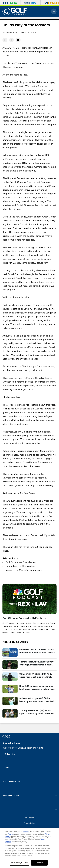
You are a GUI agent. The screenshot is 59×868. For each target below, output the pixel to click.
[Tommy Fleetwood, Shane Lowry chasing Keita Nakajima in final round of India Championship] (10, 665)
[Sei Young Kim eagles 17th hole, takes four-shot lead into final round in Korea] (10, 677)
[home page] (15, 11)
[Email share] (18, 40)
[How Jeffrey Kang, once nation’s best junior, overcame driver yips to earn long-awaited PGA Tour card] (10, 689)
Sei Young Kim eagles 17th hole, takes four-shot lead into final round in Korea (36, 675)
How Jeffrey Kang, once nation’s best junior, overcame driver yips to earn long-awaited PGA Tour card (37, 688)
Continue (39, 863)
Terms (11, 834)
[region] (30, 848)
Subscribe (10, 754)
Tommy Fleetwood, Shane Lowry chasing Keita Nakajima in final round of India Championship (36, 663)
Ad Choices (29, 818)
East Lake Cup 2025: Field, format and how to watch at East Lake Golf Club (38, 651)
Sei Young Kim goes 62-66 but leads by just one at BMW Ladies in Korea (37, 700)
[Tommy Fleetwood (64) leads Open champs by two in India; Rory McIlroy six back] (10, 713)
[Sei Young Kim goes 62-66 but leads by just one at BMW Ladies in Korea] (10, 701)
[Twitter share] (12, 40)
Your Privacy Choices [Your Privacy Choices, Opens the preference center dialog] (19, 863)
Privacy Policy (30, 823)
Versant (26, 832)
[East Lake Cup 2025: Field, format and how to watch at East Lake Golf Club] (10, 652)
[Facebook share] (5, 40)
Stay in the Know (11, 743)
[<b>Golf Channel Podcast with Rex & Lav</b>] (30, 599)
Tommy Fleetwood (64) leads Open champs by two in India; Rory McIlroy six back (38, 712)
